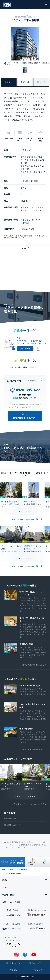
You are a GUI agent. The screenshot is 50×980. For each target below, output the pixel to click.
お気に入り (31, 5)
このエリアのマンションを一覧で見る (27, 519)
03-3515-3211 (25, 395)
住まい (13, 870)
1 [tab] (20, 511)
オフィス (6, 887)
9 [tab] (33, 796)
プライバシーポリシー (37, 963)
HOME (4, 870)
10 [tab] (35, 796)
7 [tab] (28, 796)
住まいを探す (24, 870)
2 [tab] (22, 511)
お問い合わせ (37, 5)
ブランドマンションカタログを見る (28, 804)
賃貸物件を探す (11, 818)
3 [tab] (24, 511)
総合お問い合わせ (13, 963)
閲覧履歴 (25, 5)
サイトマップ (37, 970)
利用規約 (13, 970)
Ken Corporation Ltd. (7, 5)
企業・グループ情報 (11, 902)
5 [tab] (28, 511)
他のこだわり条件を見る (33, 665)
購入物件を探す (11, 825)
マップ (33, 398)
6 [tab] (30, 511)
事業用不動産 (8, 895)
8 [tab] (30, 796)
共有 (44, 863)
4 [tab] (26, 511)
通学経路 (26, 223)
